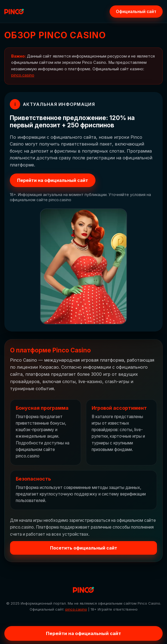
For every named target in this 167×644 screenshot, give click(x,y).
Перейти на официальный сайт (53, 180)
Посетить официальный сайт (84, 548)
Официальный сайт (136, 12)
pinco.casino (23, 75)
